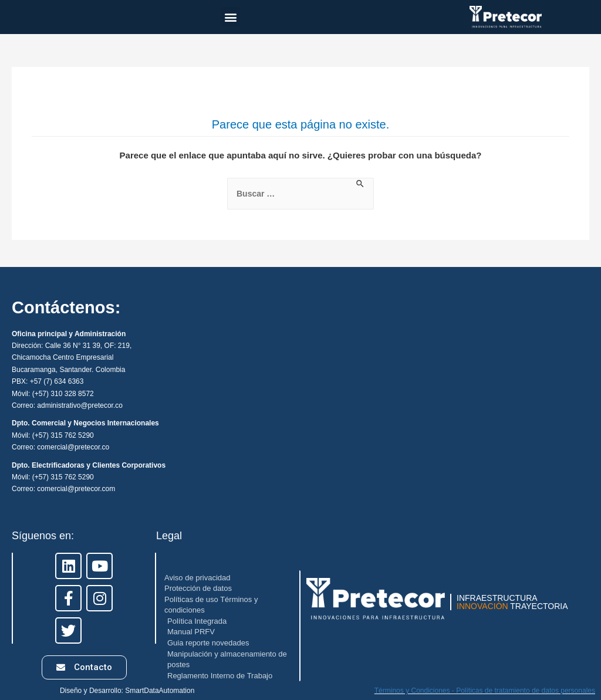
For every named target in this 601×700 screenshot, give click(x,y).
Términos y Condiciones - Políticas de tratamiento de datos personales (485, 691)
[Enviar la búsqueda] (361, 184)
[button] (230, 17)
